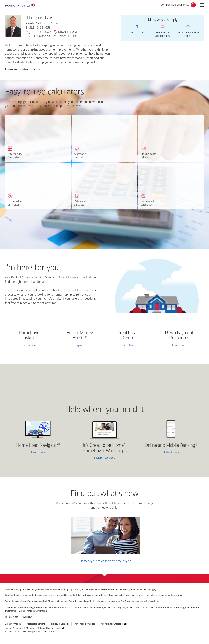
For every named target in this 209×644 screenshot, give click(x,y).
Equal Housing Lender (51, 628)
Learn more (30, 345)
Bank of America (13, 624)
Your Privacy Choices (111, 624)
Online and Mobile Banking (170, 446)
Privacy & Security (60, 624)
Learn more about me (21, 69)
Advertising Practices (85, 624)
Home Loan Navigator (38, 446)
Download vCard (66, 32)
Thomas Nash (11, 617)
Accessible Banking (36, 624)
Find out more (160, 453)
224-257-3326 (39, 32)
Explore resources (104, 458)
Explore (80, 345)
